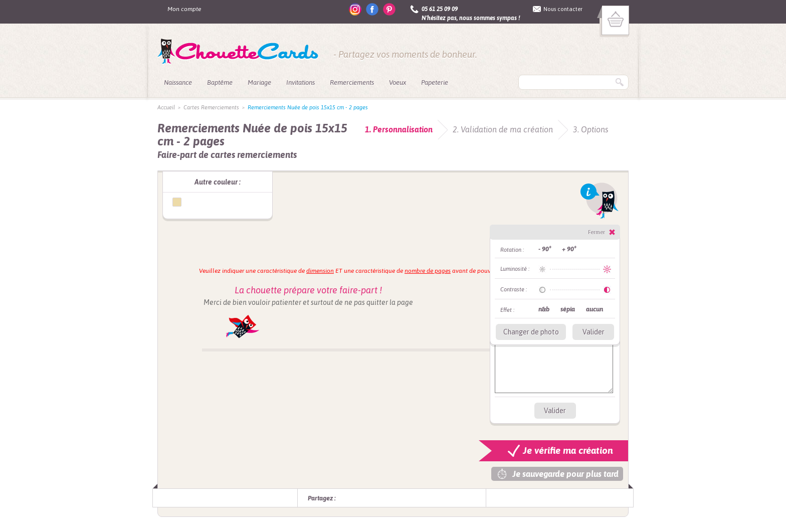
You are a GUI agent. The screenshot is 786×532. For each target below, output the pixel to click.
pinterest (389, 9)
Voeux (398, 82)
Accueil (166, 107)
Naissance (178, 82)
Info (600, 201)
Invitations (301, 82)
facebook (372, 9)
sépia (568, 309)
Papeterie (435, 82)
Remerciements (352, 82)
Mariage (259, 82)
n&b (544, 309)
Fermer (597, 232)
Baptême (220, 82)
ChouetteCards (238, 52)
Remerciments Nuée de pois (177, 202)
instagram (355, 9)
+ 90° (569, 249)
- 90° (545, 249)
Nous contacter (563, 9)
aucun (595, 309)
